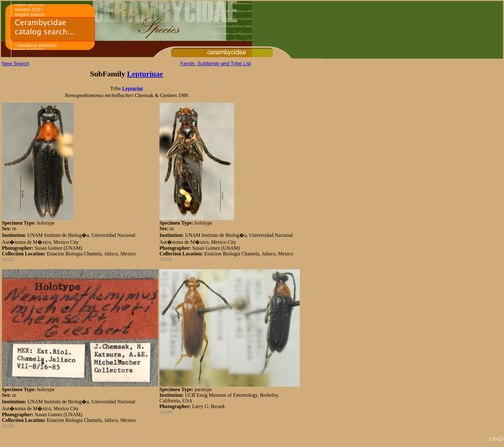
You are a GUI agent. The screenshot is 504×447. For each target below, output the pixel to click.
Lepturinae (145, 74)
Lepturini (132, 88)
